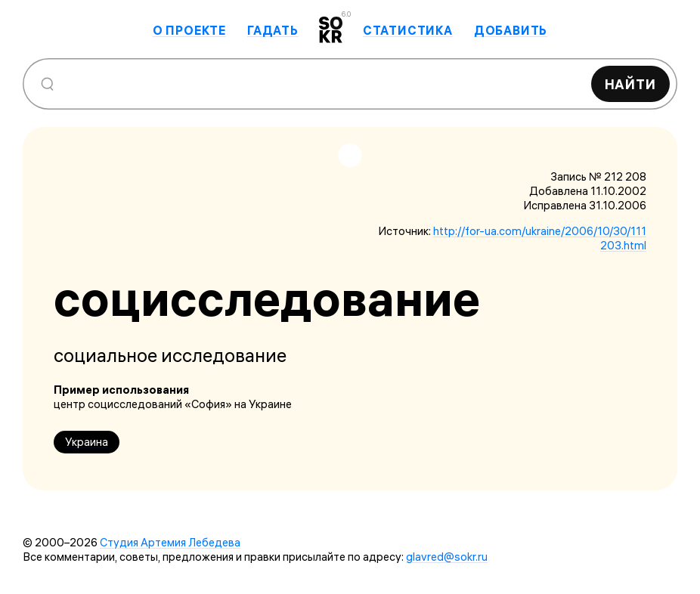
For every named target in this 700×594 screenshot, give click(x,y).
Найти (631, 84)
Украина (87, 442)
